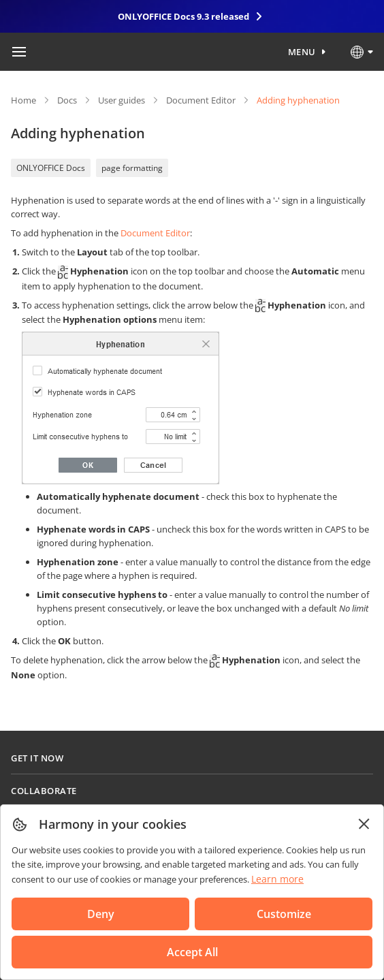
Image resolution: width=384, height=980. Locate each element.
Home (23, 100)
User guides (122, 100)
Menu (302, 52)
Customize (284, 914)
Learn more (277, 879)
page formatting (132, 168)
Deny (101, 914)
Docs (67, 100)
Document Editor (201, 100)
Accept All (192, 952)
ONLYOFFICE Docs (51, 168)
